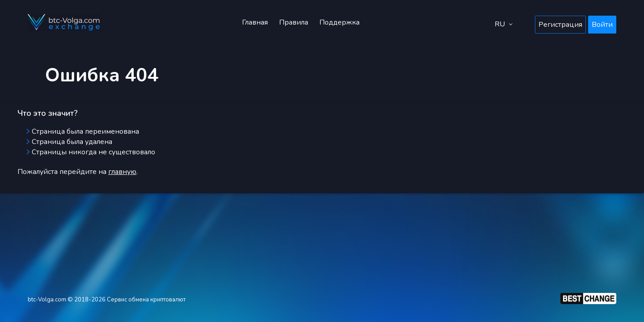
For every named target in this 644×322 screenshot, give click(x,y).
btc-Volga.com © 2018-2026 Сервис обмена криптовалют (107, 300)
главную (122, 172)
